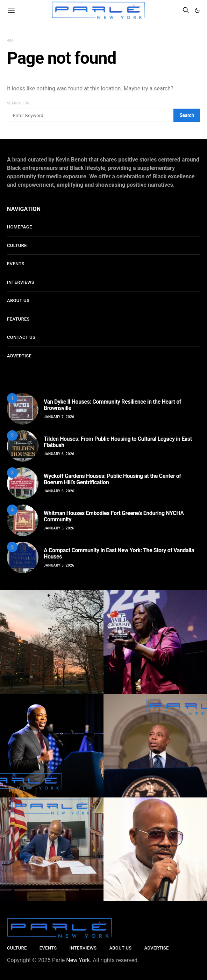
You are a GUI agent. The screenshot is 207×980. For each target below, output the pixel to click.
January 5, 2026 (59, 528)
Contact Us (21, 337)
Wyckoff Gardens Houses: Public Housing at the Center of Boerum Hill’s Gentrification (112, 479)
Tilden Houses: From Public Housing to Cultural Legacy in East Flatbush (118, 442)
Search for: (19, 103)
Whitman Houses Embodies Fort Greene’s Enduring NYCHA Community (114, 516)
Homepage (20, 227)
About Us (18, 300)
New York (78, 960)
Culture (17, 245)
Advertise (19, 356)
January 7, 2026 (59, 417)
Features (18, 319)
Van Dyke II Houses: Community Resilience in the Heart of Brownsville (112, 405)
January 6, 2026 (59, 454)
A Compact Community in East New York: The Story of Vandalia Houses (119, 553)
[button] (197, 11)
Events (16, 264)
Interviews (21, 282)
